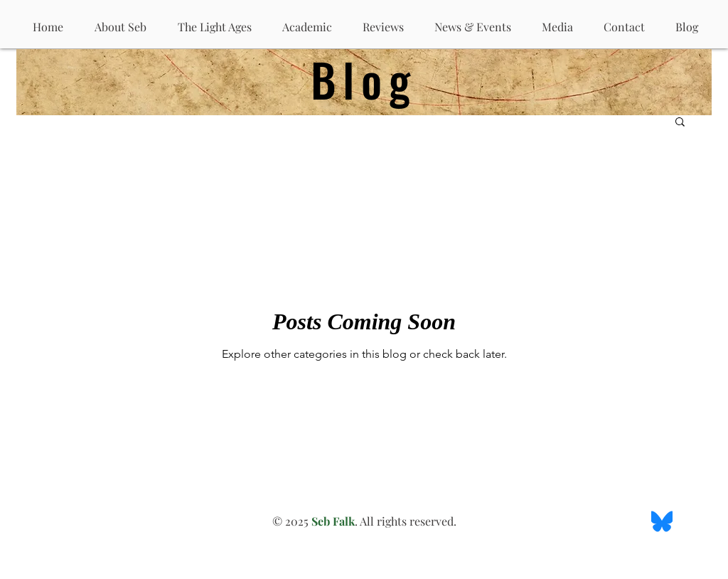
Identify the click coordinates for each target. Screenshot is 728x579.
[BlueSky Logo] (662, 521)
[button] (680, 123)
